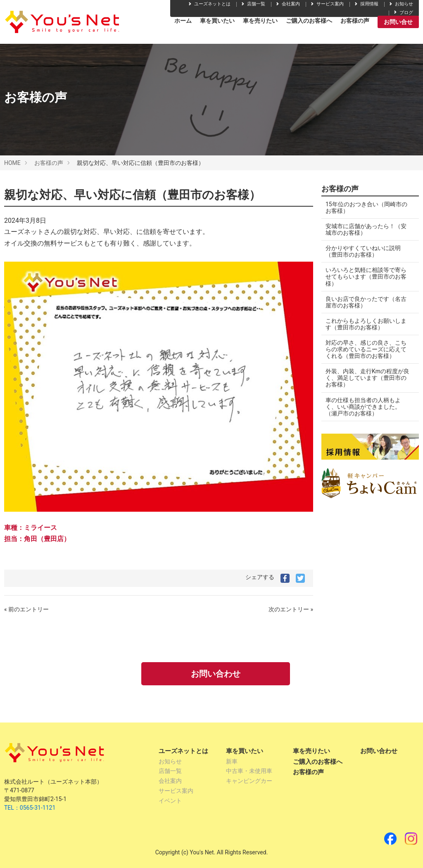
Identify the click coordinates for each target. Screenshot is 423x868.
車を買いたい (217, 21)
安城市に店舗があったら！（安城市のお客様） (366, 229)
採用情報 (366, 4)
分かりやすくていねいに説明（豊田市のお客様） (363, 251)
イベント (170, 801)
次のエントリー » (291, 609)
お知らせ (401, 4)
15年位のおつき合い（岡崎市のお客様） (366, 207)
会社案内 (288, 4)
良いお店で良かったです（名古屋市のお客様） (366, 302)
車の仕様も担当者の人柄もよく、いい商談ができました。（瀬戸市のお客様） (363, 407)
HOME (12, 163)
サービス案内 (327, 4)
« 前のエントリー (26, 609)
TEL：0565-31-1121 (30, 808)
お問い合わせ (216, 674)
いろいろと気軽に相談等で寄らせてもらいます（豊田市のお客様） (366, 277)
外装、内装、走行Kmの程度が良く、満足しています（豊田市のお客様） (367, 378)
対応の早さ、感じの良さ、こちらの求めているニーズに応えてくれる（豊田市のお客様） (366, 349)
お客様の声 (355, 21)
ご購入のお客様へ (309, 21)
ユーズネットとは (209, 4)
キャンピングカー (249, 781)
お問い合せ (398, 22)
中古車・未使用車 (249, 771)
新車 (232, 761)
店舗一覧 (253, 4)
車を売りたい (260, 21)
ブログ (403, 13)
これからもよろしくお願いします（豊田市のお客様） (366, 324)
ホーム (183, 21)
